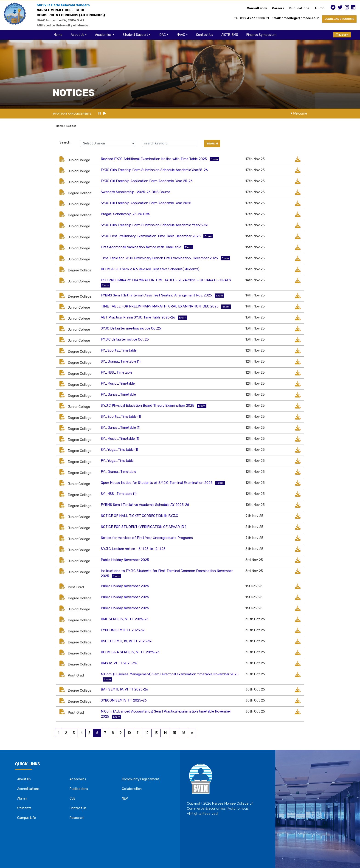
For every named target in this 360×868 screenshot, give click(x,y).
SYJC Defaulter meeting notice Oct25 (131, 328)
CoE (72, 799)
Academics (103, 35)
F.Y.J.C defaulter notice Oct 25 (125, 339)
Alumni (320, 8)
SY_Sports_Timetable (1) (121, 417)
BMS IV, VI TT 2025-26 (119, 663)
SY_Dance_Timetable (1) (121, 428)
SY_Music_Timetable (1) (120, 439)
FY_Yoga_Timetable (117, 461)
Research (77, 818)
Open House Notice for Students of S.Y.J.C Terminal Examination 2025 (157, 483)
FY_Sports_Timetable (119, 350)
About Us (77, 35)
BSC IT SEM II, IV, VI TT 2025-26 (127, 641)
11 (138, 733)
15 (174, 733)
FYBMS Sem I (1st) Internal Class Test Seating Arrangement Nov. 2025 (156, 295)
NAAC (181, 35)
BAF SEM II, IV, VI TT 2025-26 (124, 689)
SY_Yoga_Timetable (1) (119, 450)
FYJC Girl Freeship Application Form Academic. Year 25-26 (147, 181)
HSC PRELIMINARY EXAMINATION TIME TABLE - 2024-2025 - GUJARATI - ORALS (166, 280)
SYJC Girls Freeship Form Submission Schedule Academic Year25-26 (155, 225)
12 (147, 733)
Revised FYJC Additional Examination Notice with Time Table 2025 (154, 159)
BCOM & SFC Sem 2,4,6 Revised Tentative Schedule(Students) (150, 269)
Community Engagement (141, 779)
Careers (278, 8)
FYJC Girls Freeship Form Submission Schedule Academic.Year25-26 (154, 170)
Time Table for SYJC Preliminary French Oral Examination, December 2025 (159, 258)
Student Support (135, 35)
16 (184, 733)
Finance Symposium (261, 35)
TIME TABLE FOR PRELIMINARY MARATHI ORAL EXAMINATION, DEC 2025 (160, 306)
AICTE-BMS (230, 35)
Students (24, 808)
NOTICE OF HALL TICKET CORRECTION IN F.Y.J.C (139, 516)
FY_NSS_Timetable (117, 372)
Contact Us (205, 35)
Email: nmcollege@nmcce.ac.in (297, 18)
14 (165, 733)
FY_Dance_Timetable (118, 395)
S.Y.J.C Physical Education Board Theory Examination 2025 (148, 406)
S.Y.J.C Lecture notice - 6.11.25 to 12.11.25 (133, 549)
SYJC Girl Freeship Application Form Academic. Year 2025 (146, 203)
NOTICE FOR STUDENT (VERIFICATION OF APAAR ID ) (143, 527)
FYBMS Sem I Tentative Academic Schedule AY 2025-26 (145, 505)
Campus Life (27, 818)
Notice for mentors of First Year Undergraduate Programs (147, 538)
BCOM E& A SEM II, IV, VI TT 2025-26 (130, 652)
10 (129, 733)
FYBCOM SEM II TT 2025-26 (123, 630)
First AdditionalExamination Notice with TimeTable (141, 247)
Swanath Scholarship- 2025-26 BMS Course (136, 192)
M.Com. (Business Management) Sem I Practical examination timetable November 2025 (170, 674)
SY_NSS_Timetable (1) (119, 494)
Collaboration (132, 789)
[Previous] (192, 733)
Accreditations (28, 789)
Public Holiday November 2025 (125, 560)
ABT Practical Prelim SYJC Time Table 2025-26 (138, 317)
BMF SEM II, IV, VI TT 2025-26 (125, 619)
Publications (299, 8)
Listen (342, 35)
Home (58, 35)
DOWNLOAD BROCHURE (339, 19)
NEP (125, 799)
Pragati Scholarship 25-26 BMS (125, 214)
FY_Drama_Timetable (118, 472)
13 (156, 733)
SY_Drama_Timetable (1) (121, 361)
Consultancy (257, 8)
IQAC (162, 35)
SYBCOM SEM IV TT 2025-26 (124, 700)
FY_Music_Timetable (118, 383)
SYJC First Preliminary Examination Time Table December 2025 (151, 236)
